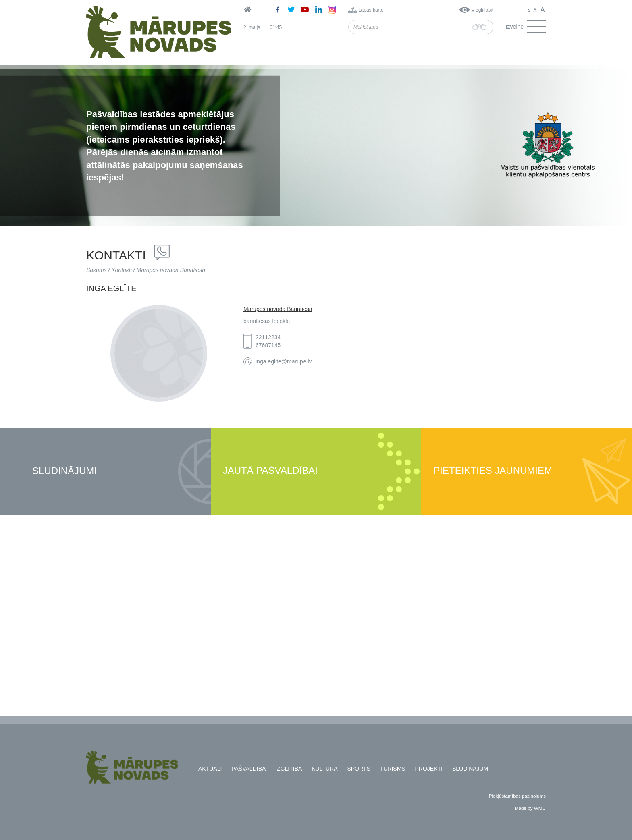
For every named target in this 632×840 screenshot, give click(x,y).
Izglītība (289, 769)
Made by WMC (530, 808)
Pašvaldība (248, 769)
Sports (359, 769)
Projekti (429, 769)
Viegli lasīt (482, 10)
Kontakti (122, 270)
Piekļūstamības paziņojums (517, 796)
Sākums (97, 270)
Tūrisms (393, 769)
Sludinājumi (64, 471)
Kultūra (324, 769)
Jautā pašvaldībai (270, 471)
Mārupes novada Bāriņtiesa (171, 270)
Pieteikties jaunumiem (493, 471)
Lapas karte (371, 10)
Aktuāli (210, 769)
